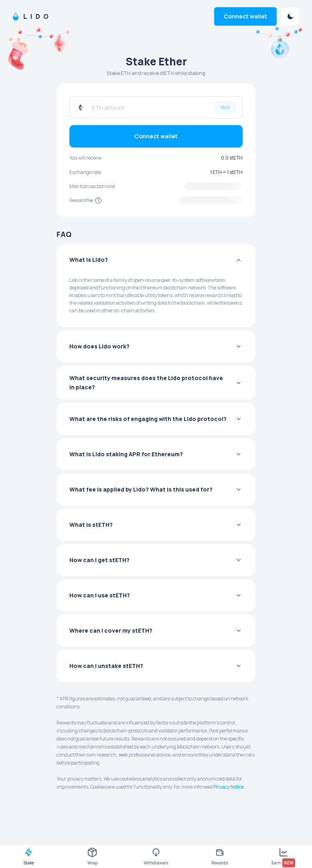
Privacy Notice (229, 787)
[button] (156, 260)
